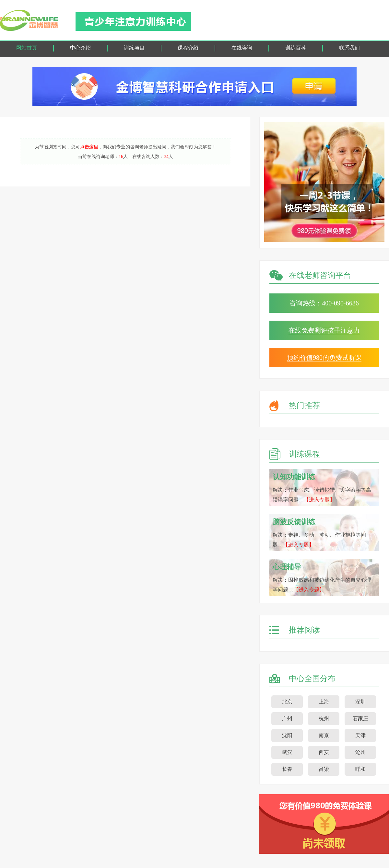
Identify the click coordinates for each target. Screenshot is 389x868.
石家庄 (360, 719)
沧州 (360, 752)
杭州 (324, 719)
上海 (324, 702)
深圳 (360, 702)
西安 (324, 752)
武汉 (287, 752)
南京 (324, 735)
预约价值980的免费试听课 (324, 358)
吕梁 (324, 769)
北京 (287, 702)
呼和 (360, 769)
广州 (287, 719)
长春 (287, 769)
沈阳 (287, 735)
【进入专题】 (319, 500)
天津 (360, 735)
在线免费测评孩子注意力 (324, 330)
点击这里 (89, 147)
